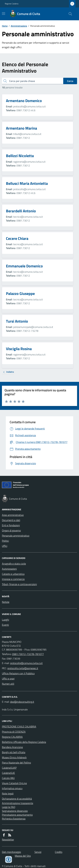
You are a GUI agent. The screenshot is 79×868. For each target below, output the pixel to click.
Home (5, 26)
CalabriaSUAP (9, 768)
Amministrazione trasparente (18, 803)
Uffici (5, 546)
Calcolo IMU (8, 778)
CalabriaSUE (8, 773)
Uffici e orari (8, 679)
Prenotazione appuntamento (17, 815)
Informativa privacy (12, 788)
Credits (59, 852)
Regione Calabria (12, 4)
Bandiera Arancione (12, 747)
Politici (5, 541)
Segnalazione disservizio (15, 811)
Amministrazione (19, 26)
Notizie (6, 602)
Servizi (38, 852)
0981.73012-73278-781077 (28, 654)
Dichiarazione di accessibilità (17, 799)
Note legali (8, 793)
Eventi (5, 625)
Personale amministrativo (16, 536)
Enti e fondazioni (11, 525)
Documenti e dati (11, 520)
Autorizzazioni (9, 569)
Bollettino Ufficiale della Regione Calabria (24, 742)
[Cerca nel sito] (69, 14)
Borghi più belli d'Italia (14, 752)
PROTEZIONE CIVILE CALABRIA (19, 726)
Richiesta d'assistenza (14, 819)
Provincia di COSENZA (14, 732)
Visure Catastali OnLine (14, 783)
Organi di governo (11, 530)
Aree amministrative (13, 515)
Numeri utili (8, 684)
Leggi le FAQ (9, 807)
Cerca (70, 81)
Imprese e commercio (13, 579)
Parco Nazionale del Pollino (16, 763)
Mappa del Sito (23, 856)
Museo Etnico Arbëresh (14, 757)
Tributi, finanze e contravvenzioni (19, 584)
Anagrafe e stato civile (14, 564)
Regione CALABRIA (12, 737)
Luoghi (5, 620)
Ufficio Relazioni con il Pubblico (18, 673)
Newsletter (8, 840)
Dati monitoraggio (11, 852)
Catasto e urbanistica (13, 574)
